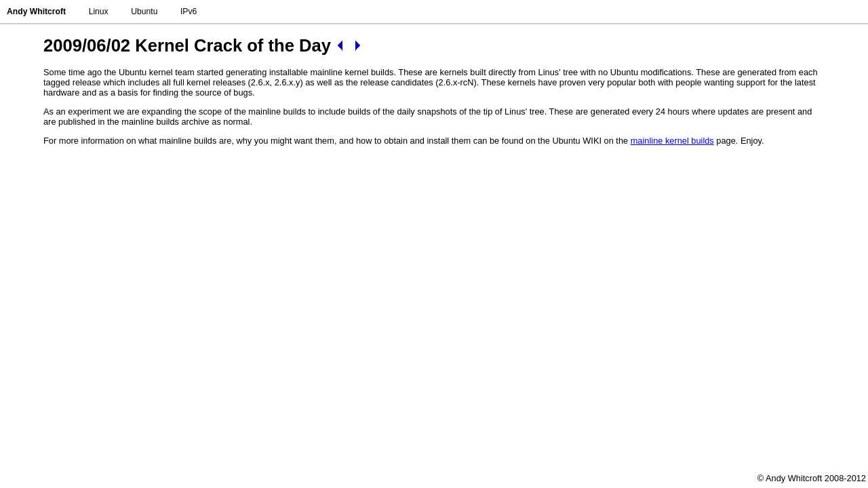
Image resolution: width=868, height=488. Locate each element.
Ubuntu (144, 12)
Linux (99, 12)
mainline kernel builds (672, 141)
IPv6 (189, 12)
